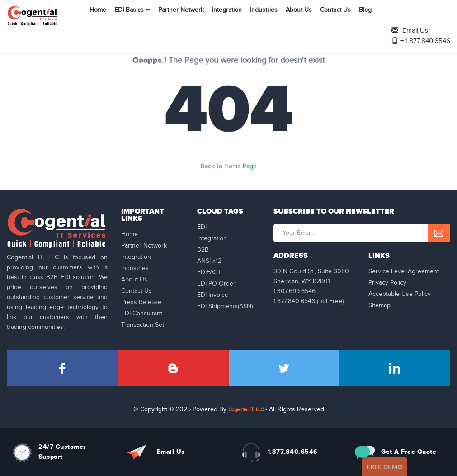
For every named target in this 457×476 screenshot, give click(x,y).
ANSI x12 (209, 261)
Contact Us (320, 20)
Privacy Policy (387, 283)
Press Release (141, 302)
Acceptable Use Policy (400, 294)
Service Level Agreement (404, 271)
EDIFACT (209, 272)
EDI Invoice (213, 295)
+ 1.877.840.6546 (427, 22)
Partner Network (166, 20)
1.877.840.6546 (292, 452)
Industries (249, 20)
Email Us (417, 12)
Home (83, 20)
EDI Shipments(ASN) (225, 306)
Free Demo (385, 467)
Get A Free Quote (409, 452)
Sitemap (379, 305)
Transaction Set (143, 325)
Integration (212, 20)
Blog (350, 20)
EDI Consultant (142, 314)
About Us (284, 20)
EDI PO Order (216, 284)
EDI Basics (114, 20)
